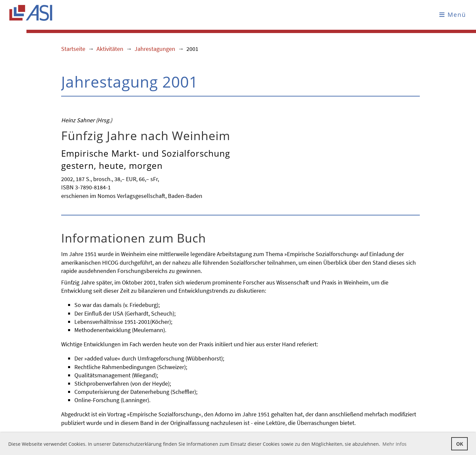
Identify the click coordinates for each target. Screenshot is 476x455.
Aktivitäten (110, 49)
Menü (453, 15)
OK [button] (459, 444)
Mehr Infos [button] (395, 444)
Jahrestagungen (155, 49)
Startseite (73, 49)
